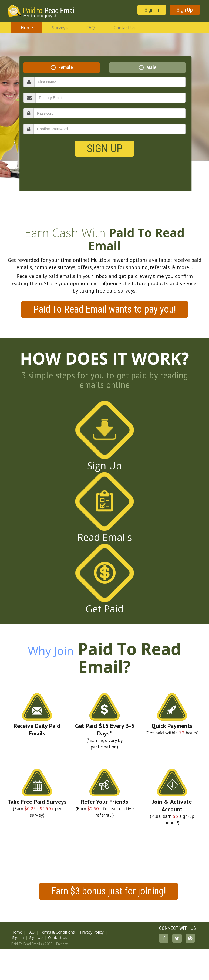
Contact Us (125, 28)
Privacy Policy (92, 932)
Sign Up (185, 10)
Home (27, 28)
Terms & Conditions (57, 932)
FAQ (91, 28)
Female (66, 67)
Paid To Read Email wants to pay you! (105, 309)
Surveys (60, 28)
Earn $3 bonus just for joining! (109, 891)
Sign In (152, 10)
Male (151, 67)
